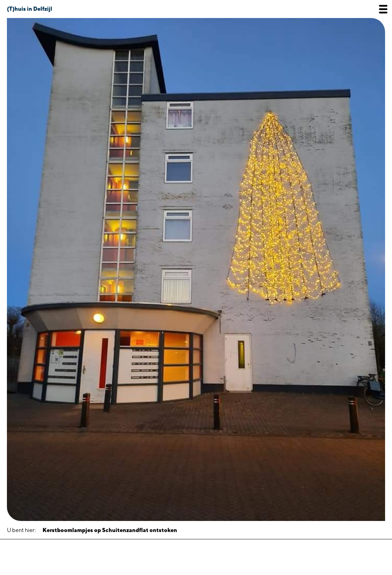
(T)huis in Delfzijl (30, 9)
